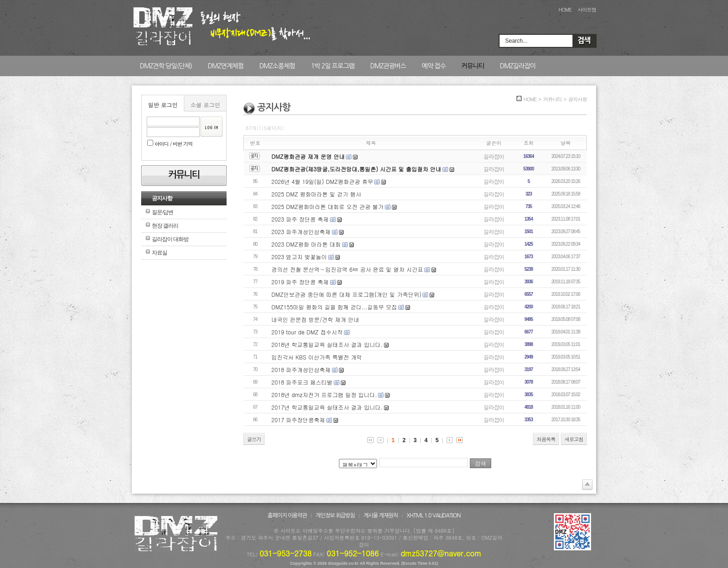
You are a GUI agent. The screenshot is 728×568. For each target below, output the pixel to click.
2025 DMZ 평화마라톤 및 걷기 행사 (316, 194)
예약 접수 (434, 66)
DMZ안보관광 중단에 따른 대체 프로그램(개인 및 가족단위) (347, 294)
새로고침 (574, 439)
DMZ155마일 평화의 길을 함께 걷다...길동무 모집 (335, 307)
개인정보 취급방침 (335, 516)
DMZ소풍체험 (277, 66)
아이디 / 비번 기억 (170, 144)
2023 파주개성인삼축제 (301, 232)
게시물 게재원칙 (381, 516)
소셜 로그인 (205, 105)
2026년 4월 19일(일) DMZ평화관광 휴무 (322, 181)
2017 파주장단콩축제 (299, 420)
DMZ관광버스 (388, 66)
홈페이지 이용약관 (287, 516)
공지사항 (162, 198)
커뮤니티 (473, 66)
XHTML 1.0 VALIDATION (434, 516)
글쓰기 (254, 439)
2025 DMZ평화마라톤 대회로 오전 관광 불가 (328, 206)
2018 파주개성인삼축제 (301, 369)
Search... (516, 41)
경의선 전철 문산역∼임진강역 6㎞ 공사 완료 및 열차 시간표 (348, 269)
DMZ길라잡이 (517, 66)
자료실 (159, 253)
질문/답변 (162, 212)
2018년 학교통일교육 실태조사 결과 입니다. (327, 344)
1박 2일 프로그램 (332, 66)
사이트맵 (587, 10)
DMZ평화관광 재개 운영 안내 (308, 156)
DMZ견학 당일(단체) (166, 66)
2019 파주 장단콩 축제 (300, 282)
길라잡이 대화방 (170, 239)
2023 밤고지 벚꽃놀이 (299, 257)
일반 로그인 (162, 105)
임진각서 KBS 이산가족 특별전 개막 (317, 357)
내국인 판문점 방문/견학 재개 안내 (315, 319)
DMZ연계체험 (225, 66)
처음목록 (546, 439)
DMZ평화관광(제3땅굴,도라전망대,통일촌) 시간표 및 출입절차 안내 (357, 169)
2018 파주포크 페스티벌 (302, 382)
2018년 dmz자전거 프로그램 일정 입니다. (324, 395)
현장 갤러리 (165, 226)
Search (584, 41)
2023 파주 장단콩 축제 (300, 219)
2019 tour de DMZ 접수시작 (307, 332)
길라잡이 (494, 156)
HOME (565, 10)
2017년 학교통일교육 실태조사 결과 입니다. (327, 407)
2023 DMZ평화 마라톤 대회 (306, 244)
